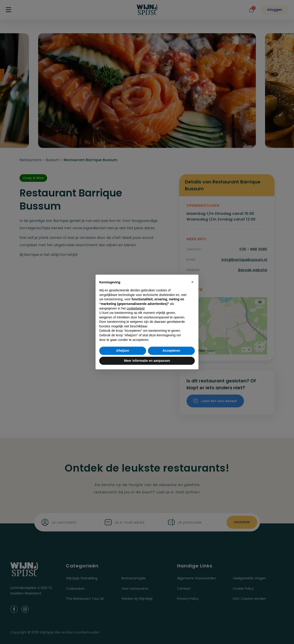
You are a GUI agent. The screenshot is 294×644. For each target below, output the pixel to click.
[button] (192, 282)
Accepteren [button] (171, 351)
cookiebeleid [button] (136, 308)
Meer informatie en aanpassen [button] (147, 361)
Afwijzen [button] (123, 351)
